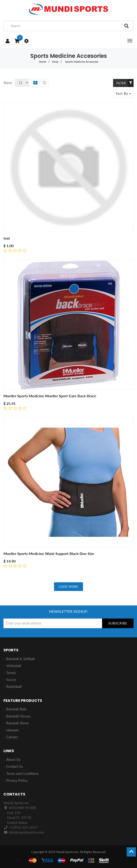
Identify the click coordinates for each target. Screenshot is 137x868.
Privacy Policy (17, 780)
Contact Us (15, 766)
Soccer (11, 680)
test (7, 238)
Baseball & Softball (20, 659)
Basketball (14, 686)
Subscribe (118, 623)
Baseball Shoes (18, 723)
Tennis (11, 673)
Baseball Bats (16, 709)
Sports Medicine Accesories (82, 62)
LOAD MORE (68, 587)
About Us (13, 759)
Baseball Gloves (18, 716)
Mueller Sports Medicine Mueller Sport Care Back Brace (50, 396)
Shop (55, 62)
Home (43, 62)
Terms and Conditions (23, 773)
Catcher (12, 737)
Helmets (13, 730)
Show (8, 83)
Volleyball (14, 666)
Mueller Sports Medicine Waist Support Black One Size (49, 553)
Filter (125, 83)
